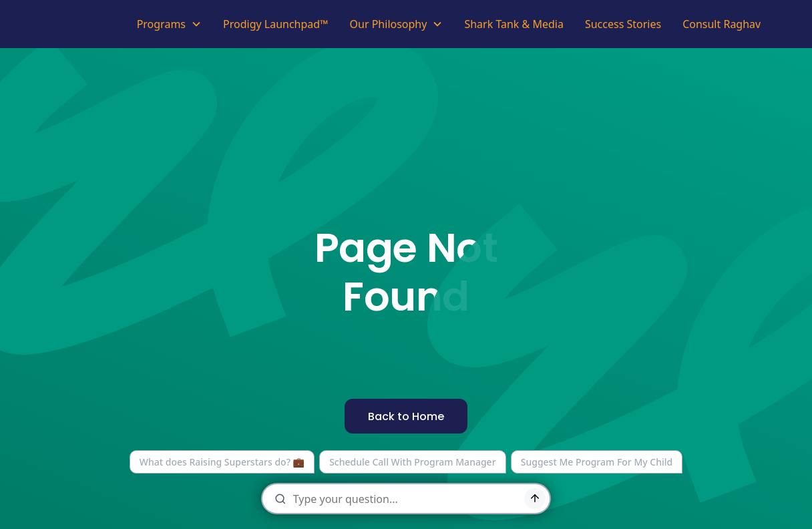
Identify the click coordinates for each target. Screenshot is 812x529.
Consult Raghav (722, 24)
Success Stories (623, 24)
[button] (169, 24)
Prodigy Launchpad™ (276, 24)
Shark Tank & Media (514, 24)
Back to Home (406, 416)
